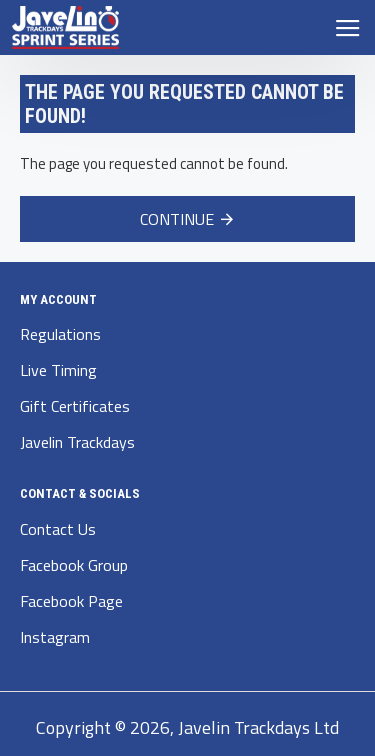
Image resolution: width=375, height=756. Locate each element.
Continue (177, 219)
